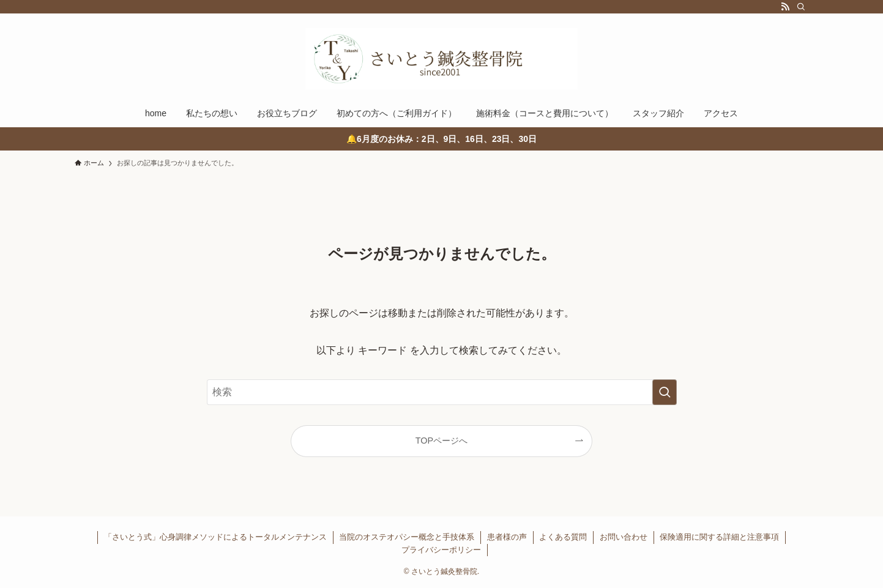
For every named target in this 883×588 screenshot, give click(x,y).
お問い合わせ (624, 537)
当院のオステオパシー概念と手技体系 (407, 537)
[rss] (785, 7)
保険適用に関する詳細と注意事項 (719, 537)
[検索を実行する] (665, 392)
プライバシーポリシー (441, 550)
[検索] (801, 7)
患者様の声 (507, 537)
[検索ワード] (442, 392)
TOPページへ (442, 441)
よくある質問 (563, 537)
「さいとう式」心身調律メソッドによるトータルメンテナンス (215, 537)
